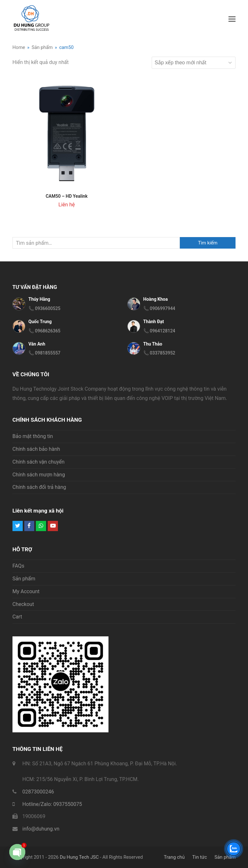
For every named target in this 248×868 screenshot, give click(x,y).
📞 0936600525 (44, 308)
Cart (17, 617)
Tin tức (200, 857)
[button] (232, 19)
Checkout (23, 604)
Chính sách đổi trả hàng (39, 487)
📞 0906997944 (159, 308)
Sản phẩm (24, 579)
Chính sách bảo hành (36, 449)
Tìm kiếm (208, 243)
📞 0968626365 (44, 331)
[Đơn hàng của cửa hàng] (194, 63)
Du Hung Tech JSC (79, 857)
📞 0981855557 (44, 353)
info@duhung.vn (41, 829)
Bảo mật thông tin (33, 436)
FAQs (18, 566)
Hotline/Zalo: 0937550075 (52, 804)
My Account (26, 591)
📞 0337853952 (159, 353)
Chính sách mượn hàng (39, 475)
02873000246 (38, 792)
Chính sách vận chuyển (39, 462)
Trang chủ (174, 857)
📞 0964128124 (159, 331)
